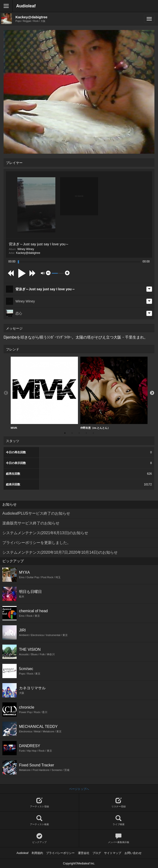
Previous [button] (6, 393)
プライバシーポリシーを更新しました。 (37, 543)
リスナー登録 (119, 803)
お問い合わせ (133, 853)
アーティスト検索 (39, 821)
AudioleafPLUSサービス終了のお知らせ (36, 513)
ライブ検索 (119, 821)
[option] (44, 393)
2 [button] (72, 433)
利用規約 (37, 853)
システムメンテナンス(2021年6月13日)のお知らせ (45, 533)
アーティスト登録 (39, 803)
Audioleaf (26, 6)
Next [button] (152, 393)
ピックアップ (39, 838)
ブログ (97, 853)
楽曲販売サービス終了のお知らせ (31, 523)
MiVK (44, 393)
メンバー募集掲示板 (119, 838)
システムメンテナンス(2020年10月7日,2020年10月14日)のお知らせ (60, 552)
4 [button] (86, 433)
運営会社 (84, 853)
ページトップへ (79, 789)
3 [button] (79, 433)
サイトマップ (113, 853)
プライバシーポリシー (60, 853)
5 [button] (93, 433)
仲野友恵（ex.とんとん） (114, 393)
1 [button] (65, 433)
